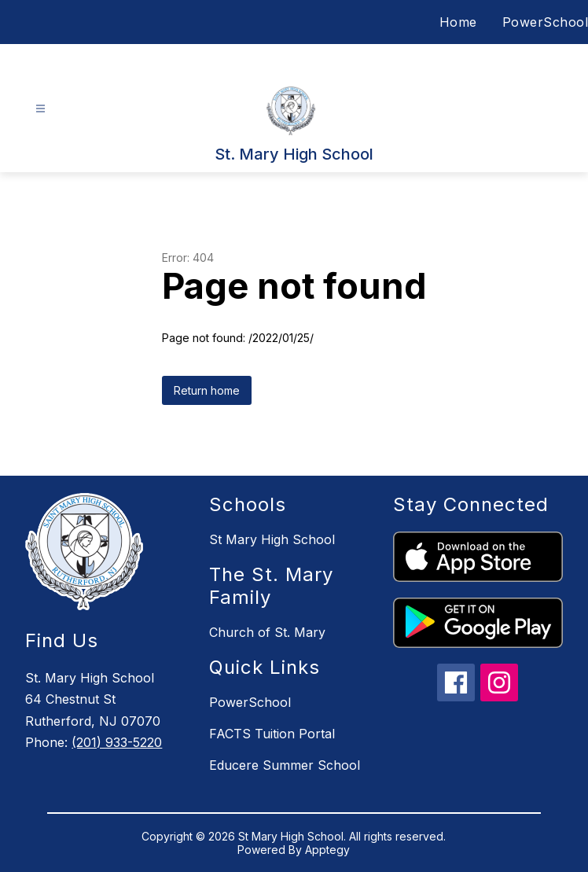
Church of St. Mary (267, 632)
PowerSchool (546, 22)
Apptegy (327, 850)
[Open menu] (40, 109)
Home (458, 22)
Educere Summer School (285, 765)
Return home (207, 390)
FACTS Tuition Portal (272, 734)
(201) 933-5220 (117, 742)
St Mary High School (272, 539)
